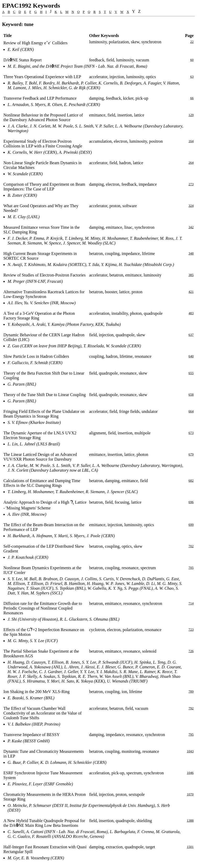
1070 (190, 794)
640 (191, 356)
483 (191, 313)
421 (191, 292)
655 (191, 373)
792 (191, 708)
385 (191, 275)
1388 (190, 820)
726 (191, 651)
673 (191, 433)
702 (191, 546)
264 (191, 163)
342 (191, 227)
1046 (190, 773)
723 (191, 629)
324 (191, 206)
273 (191, 184)
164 (191, 141)
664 (191, 411)
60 (192, 60)
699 (191, 524)
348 (191, 253)
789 (191, 691)
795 (191, 734)
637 (191, 335)
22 (192, 42)
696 (191, 502)
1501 (190, 847)
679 (191, 454)
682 (191, 480)
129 (191, 115)
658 (191, 394)
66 (192, 98)
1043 (190, 751)
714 (191, 603)
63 (192, 76)
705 (191, 568)
